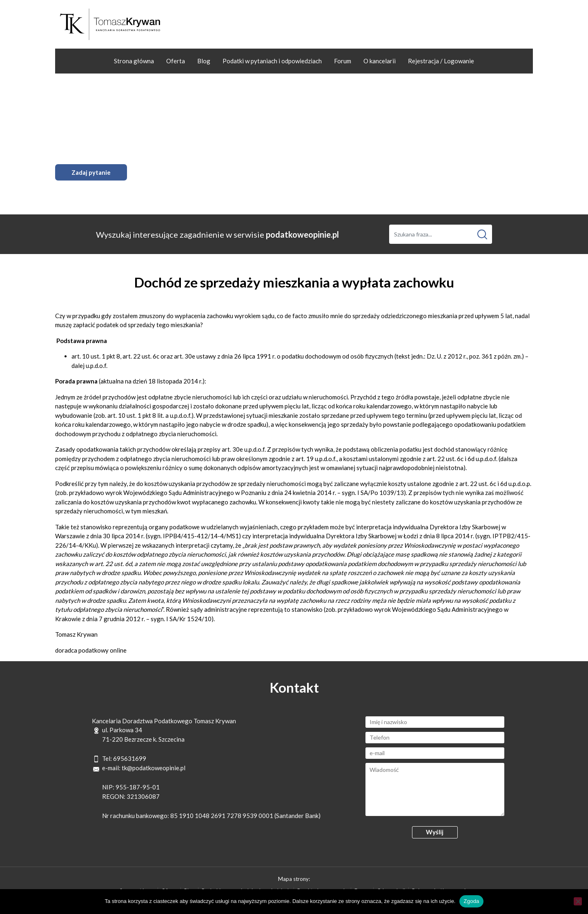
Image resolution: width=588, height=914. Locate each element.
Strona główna (134, 61)
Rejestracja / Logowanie (441, 61)
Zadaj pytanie (91, 172)
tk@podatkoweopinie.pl (154, 768)
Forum (343, 61)
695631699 (130, 758)
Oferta (176, 61)
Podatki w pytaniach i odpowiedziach (272, 61)
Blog (204, 61)
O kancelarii (380, 61)
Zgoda (471, 901)
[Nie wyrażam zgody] (578, 901)
